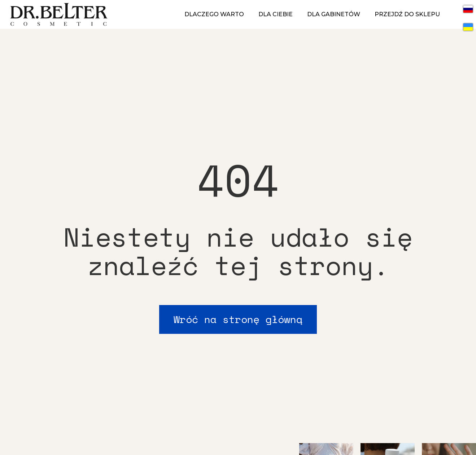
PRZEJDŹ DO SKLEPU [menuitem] (407, 14)
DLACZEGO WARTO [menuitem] (214, 14)
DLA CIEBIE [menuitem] (276, 14)
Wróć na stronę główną (238, 319)
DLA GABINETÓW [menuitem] (334, 14)
